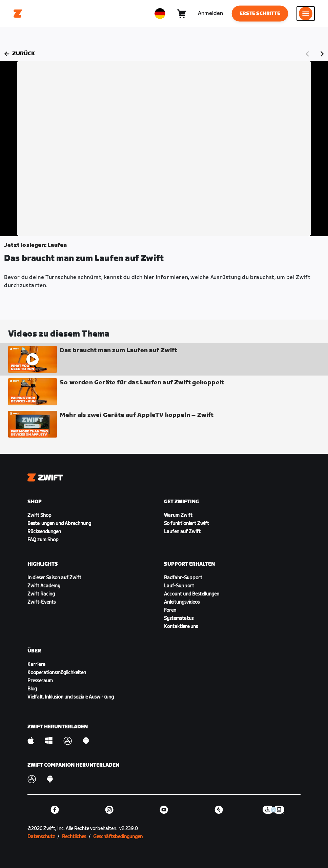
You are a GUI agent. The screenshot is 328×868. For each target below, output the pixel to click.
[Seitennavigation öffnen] (306, 14)
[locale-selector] (160, 14)
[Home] (18, 14)
